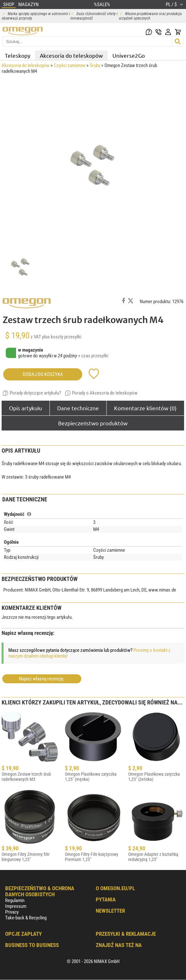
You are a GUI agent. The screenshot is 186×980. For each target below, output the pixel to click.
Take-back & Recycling (26, 918)
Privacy (12, 912)
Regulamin (15, 900)
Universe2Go (129, 55)
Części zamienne (70, 65)
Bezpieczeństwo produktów (93, 423)
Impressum (16, 906)
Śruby (95, 65)
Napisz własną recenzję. (42, 679)
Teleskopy (18, 55)
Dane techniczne (78, 408)
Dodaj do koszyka (43, 374)
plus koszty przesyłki (62, 337)
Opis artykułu (26, 408)
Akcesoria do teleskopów (71, 55)
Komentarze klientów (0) (145, 408)
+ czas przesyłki (93, 356)
